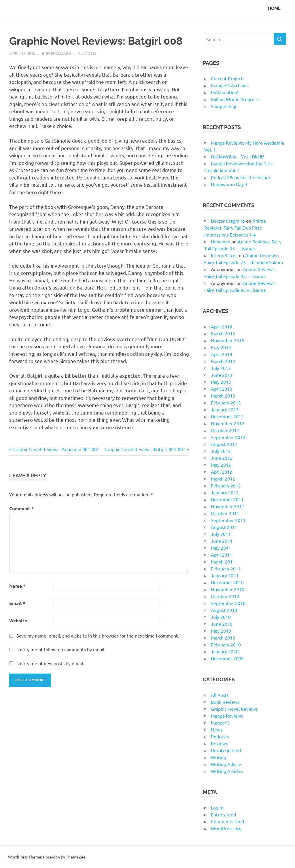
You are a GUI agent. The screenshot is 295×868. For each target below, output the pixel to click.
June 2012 (222, 458)
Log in (217, 808)
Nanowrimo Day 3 (229, 184)
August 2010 (224, 610)
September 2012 (228, 437)
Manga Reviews (227, 716)
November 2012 (228, 423)
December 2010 (227, 582)
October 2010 (225, 596)
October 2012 (225, 430)
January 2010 (225, 651)
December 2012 (227, 416)
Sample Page (224, 106)
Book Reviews (225, 702)
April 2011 (222, 555)
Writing (219, 757)
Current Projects (228, 78)
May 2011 (221, 548)
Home (274, 8)
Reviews (219, 743)
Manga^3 (220, 723)
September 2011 (228, 520)
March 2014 (223, 361)
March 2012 (223, 479)
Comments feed (227, 821)
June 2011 (222, 541)
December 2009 (227, 658)
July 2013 (221, 368)
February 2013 (226, 402)
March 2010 (223, 638)
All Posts (87, 53)
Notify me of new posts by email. (50, 663)
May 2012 (221, 465)
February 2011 (226, 568)
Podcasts (220, 736)
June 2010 (222, 624)
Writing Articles (227, 771)
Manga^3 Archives (230, 85)
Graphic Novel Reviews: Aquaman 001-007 (56, 449)
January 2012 (225, 492)
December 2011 (227, 499)
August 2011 (224, 527)
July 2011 (221, 534)
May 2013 (221, 382)
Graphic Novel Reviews (234, 709)
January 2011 (225, 575)
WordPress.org (226, 828)
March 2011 (223, 561)
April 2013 (222, 389)
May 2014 (221, 347)
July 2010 (221, 617)
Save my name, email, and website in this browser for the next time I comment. (98, 636)
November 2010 (228, 589)
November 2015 (228, 340)
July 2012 (221, 451)
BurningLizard (56, 53)
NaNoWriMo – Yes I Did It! (237, 156)
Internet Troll (224, 255)
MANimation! (225, 92)
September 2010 (228, 603)
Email (17, 603)
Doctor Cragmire (228, 221)
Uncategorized (226, 750)
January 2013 (225, 409)
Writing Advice (226, 764)
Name (17, 586)
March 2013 (223, 396)
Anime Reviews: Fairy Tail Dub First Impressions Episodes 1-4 (235, 228)
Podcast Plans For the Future (241, 177)
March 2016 (223, 333)
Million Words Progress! (235, 99)
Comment (21, 508)
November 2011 (228, 506)
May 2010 (221, 631)
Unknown (221, 241)
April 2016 (222, 326)
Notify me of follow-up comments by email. (61, 649)
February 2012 (226, 485)
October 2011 (225, 513)
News (217, 729)
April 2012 (222, 472)
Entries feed (223, 814)
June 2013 (222, 375)
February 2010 (226, 644)
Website (18, 620)
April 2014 (222, 354)
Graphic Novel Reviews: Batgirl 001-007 (145, 449)
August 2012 (224, 444)
